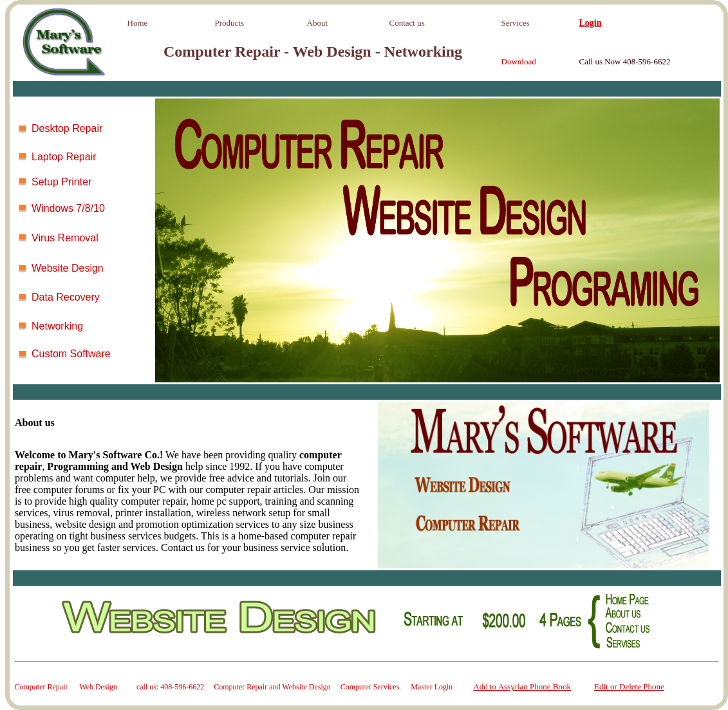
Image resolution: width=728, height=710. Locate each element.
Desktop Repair (67, 128)
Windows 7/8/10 (68, 208)
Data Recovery (66, 297)
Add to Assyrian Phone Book (522, 687)
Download (519, 61)
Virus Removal (65, 238)
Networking (57, 326)
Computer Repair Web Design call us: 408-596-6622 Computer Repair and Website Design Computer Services (213, 687)
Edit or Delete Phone (629, 687)
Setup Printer (61, 182)
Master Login (432, 687)
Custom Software (71, 354)
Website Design (68, 268)
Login (591, 23)
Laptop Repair (64, 157)
